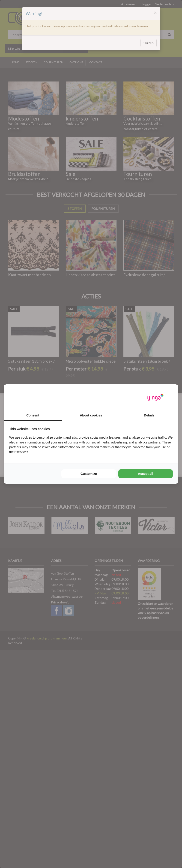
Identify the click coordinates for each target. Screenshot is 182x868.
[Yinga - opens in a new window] (155, 397)
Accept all (146, 474)
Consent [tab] (33, 415)
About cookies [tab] (91, 415)
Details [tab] (149, 415)
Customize (89, 474)
